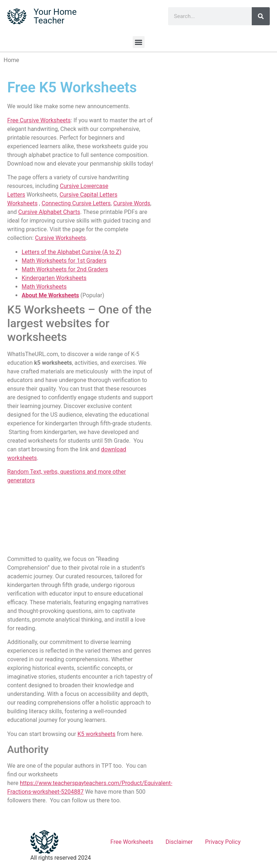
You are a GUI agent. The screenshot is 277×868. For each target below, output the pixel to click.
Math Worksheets (44, 287)
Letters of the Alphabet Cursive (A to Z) (71, 252)
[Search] (261, 16)
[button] (139, 42)
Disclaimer (179, 842)
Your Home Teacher (55, 16)
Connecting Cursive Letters (76, 203)
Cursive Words (132, 203)
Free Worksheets (132, 842)
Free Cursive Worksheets (39, 120)
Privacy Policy (223, 842)
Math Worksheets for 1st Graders (64, 261)
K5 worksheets (96, 734)
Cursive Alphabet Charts (49, 212)
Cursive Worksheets (60, 238)
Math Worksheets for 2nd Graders (65, 269)
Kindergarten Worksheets (54, 278)
